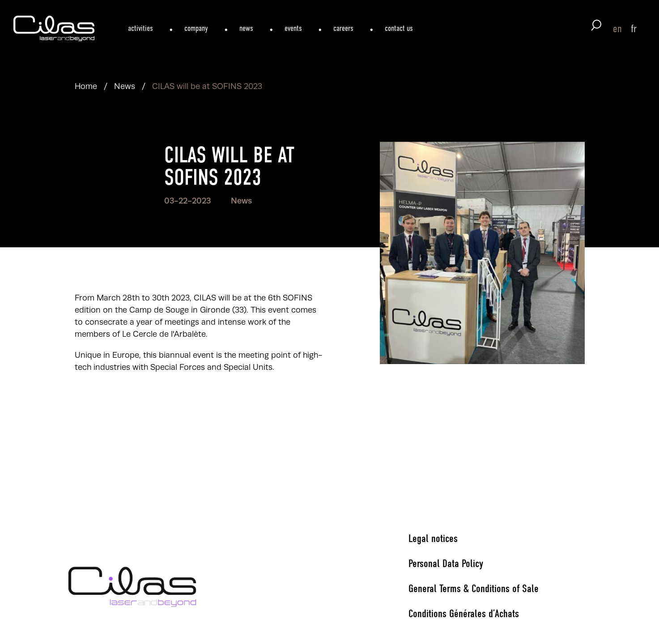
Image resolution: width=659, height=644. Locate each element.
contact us (399, 28)
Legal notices (433, 538)
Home (86, 86)
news (246, 28)
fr (634, 28)
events (293, 28)
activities (140, 28)
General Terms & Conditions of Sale (474, 589)
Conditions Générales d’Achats (464, 614)
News (125, 86)
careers (343, 28)
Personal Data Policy (446, 563)
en (617, 28)
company (196, 28)
